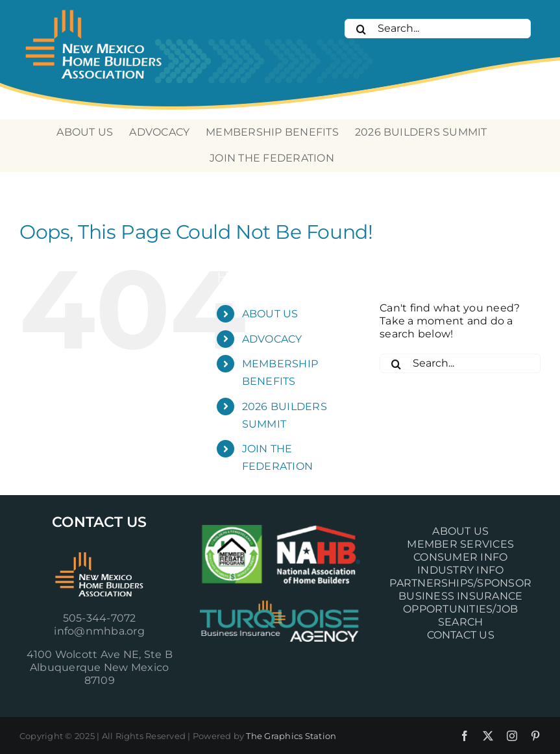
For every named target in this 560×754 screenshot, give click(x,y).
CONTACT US (461, 635)
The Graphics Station (291, 736)
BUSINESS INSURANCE (460, 596)
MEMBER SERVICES (460, 544)
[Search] (361, 29)
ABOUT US (270, 314)
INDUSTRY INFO (460, 570)
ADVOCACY (272, 339)
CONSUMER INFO (460, 557)
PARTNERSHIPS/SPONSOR (460, 583)
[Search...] (438, 29)
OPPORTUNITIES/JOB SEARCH (460, 615)
